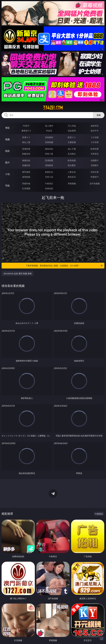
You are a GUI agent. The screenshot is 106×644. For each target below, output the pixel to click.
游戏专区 (95, 126)
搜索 (99, 115)
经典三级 (49, 154)
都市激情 (26, 172)
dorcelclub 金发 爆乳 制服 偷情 (18, 273)
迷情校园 (26, 177)
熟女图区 (72, 165)
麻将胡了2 (26, 131)
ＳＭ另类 (95, 142)
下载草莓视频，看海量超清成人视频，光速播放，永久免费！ (64, 266)
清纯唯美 (49, 165)
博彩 (7, 128)
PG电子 (26, 126)
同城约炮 (26, 183)
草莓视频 (72, 183)
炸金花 (49, 131)
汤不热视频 (95, 183)
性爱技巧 (95, 177)
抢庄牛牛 (95, 131)
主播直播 (72, 142)
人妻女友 (72, 172)
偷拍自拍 (49, 149)
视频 (7, 139)
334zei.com (53, 108)
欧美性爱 (95, 149)
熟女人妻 (26, 142)
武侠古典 (95, 172)
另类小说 (49, 177)
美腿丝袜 (26, 165)
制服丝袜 (26, 154)
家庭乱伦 (49, 172)
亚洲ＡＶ (26, 137)
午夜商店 (49, 183)
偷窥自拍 (26, 160)
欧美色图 (72, 160)
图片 (7, 162)
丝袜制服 (49, 142)
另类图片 (95, 165)
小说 (7, 174)
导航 (7, 186)
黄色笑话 (72, 177)
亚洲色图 (49, 160)
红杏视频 (26, 188)
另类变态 (95, 154)
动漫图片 (95, 160)
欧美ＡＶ (72, 137)
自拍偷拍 (49, 137)
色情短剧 (49, 188)
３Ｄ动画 (95, 137)
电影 (7, 151)
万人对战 (72, 126)
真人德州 (49, 126)
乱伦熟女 (72, 154)
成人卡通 (72, 149)
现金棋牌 (72, 131)
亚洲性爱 (26, 149)
